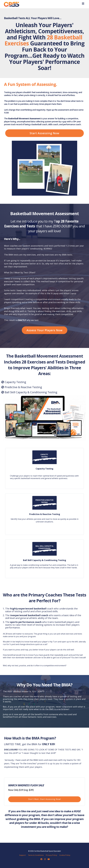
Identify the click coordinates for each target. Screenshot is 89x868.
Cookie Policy (65, 855)
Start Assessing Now (44, 133)
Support (23, 855)
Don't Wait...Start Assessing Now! (44, 799)
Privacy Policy (52, 855)
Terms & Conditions (36, 855)
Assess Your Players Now (45, 330)
